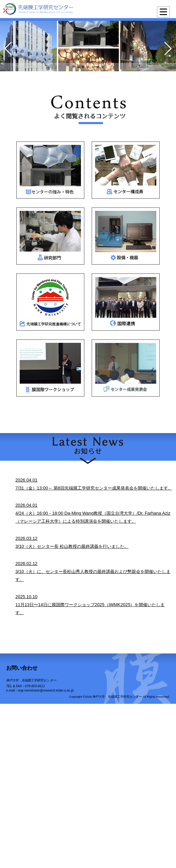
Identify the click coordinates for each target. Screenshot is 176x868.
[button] (73, 67)
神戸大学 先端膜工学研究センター (31, 680)
